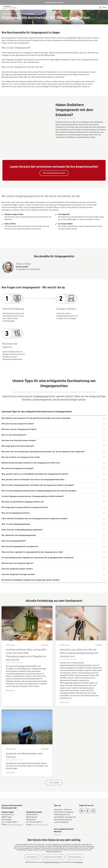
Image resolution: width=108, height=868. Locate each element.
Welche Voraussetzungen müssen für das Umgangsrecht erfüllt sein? (31, 450)
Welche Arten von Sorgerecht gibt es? (18, 550)
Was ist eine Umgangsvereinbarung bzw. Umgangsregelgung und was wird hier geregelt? (39, 478)
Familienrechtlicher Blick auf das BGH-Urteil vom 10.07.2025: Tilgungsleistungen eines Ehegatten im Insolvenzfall (26, 642)
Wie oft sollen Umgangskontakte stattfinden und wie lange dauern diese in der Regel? (38, 472)
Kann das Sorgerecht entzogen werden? (18, 561)
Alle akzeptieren (75, 857)
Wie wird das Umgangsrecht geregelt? (18, 455)
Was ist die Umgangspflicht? (14, 528)
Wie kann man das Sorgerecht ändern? (18, 411)
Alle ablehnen (32, 857)
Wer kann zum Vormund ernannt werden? (19, 427)
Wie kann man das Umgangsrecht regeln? (19, 416)
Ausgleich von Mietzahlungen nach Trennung (24, 742)
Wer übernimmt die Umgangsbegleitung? (19, 522)
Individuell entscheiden (53, 857)
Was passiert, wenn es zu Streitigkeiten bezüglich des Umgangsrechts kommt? (35, 461)
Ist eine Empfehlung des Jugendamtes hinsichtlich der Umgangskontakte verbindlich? (38, 544)
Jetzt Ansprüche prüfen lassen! (54, 160)
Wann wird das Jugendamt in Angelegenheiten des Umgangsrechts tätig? (32, 539)
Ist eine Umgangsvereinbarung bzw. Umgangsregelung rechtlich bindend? (33, 483)
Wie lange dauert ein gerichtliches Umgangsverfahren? (25, 494)
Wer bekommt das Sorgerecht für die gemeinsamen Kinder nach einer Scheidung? (36, 405)
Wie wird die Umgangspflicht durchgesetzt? (20, 533)
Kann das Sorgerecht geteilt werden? (17, 556)
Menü (103, 7)
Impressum (79, 862)
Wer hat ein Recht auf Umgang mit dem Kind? (21, 444)
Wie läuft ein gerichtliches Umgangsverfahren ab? (23, 489)
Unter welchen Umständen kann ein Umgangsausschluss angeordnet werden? (35, 505)
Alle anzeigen (54, 769)
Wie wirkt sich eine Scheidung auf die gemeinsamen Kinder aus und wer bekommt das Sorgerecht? (43, 438)
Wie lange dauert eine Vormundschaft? (18, 433)
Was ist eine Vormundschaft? (14, 422)
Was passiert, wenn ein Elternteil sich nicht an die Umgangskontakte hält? (33, 466)
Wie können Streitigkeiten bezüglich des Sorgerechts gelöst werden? (31, 567)
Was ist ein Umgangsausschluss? (16, 500)
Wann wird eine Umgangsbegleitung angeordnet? (22, 517)
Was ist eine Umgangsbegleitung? (16, 511)
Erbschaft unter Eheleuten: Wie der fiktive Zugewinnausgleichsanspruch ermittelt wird (79, 640)
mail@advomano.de (15, 811)
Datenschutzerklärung (52, 862)
